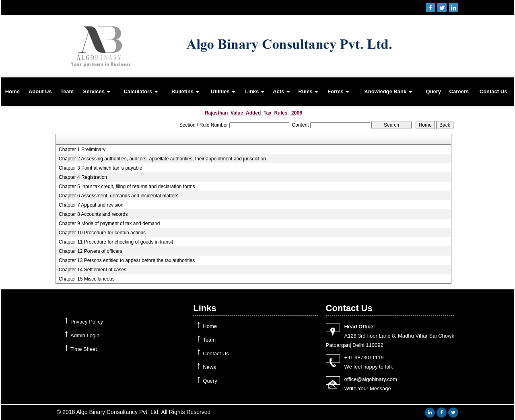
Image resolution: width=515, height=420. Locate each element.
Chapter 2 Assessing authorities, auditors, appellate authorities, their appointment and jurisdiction (162, 159)
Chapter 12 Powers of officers (91, 251)
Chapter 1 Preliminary (82, 150)
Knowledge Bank (388, 91)
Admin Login (85, 335)
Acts (281, 91)
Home (12, 91)
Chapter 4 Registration (83, 177)
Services (96, 91)
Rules (308, 91)
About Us (40, 91)
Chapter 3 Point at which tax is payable (100, 168)
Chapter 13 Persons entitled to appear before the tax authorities (127, 260)
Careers (459, 91)
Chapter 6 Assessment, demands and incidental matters (119, 196)
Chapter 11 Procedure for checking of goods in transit (116, 242)
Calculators (140, 91)
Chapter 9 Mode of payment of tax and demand (109, 223)
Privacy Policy (87, 322)
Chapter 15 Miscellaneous (87, 279)
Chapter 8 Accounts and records (93, 214)
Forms (338, 91)
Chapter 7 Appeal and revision (91, 205)
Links (255, 91)
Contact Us (493, 91)
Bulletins (185, 91)
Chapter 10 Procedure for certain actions (102, 233)
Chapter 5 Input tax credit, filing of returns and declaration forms (127, 186)
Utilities (223, 91)
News (209, 367)
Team (67, 91)
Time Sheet (84, 349)
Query (434, 91)
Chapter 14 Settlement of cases (93, 270)
